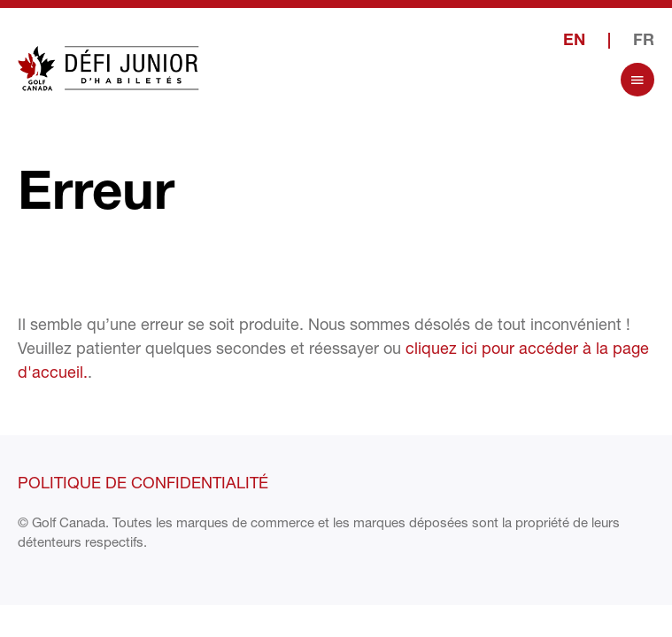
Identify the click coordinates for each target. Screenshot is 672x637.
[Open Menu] (637, 80)
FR (644, 42)
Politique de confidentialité (143, 482)
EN (574, 42)
